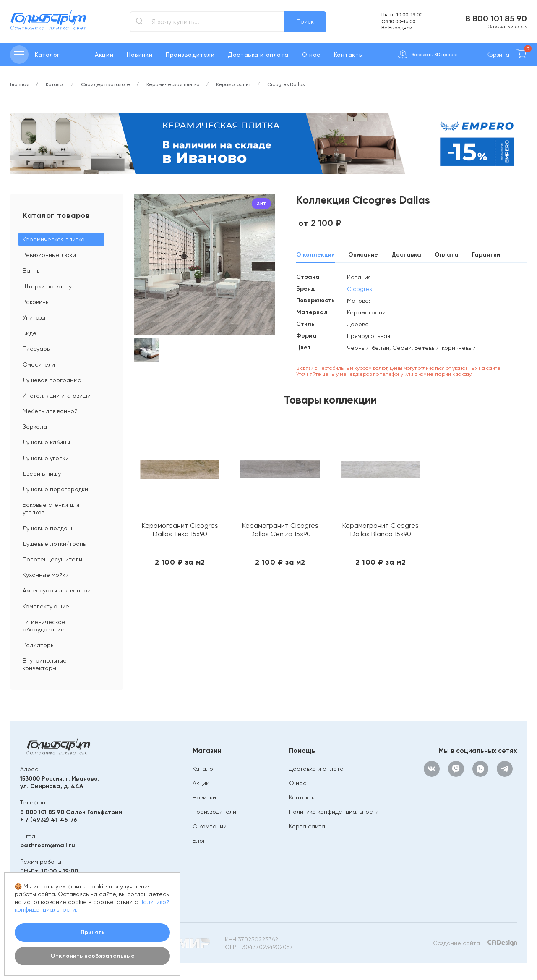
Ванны (32, 270)
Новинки (139, 55)
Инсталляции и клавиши (57, 396)
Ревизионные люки (49, 255)
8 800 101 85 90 (496, 18)
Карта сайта (307, 826)
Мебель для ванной (50, 411)
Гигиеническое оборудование (44, 626)
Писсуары (37, 349)
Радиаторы (39, 645)
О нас (311, 55)
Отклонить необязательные (93, 956)
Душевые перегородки (55, 489)
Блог (199, 841)
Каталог (204, 769)
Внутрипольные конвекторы (45, 664)
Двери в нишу (42, 474)
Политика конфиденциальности (334, 812)
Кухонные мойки (46, 575)
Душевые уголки (46, 458)
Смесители (39, 364)
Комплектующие (46, 606)
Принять (93, 932)
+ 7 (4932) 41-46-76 (49, 820)
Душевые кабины (46, 442)
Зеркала (35, 427)
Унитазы (34, 317)
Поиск (305, 21)
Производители (190, 55)
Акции (104, 55)
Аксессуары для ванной (57, 590)
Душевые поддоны (49, 528)
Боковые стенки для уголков (51, 508)
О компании (210, 826)
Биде (30, 333)
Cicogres (360, 289)
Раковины (36, 302)
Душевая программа (52, 380)
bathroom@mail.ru (48, 845)
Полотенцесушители (52, 559)
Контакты (348, 55)
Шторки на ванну (47, 286)
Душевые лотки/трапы (55, 544)
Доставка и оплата (258, 55)
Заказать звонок (508, 26)
